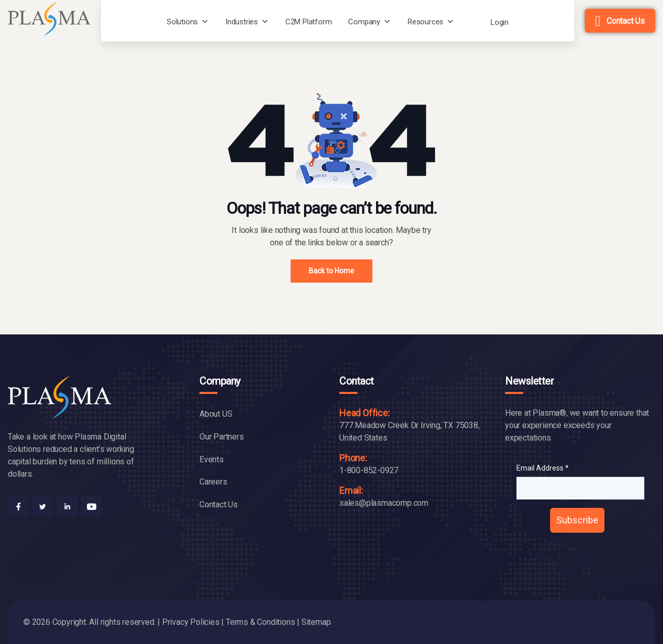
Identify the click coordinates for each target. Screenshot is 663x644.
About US (216, 414)
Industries (242, 22)
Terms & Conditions (260, 622)
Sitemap (316, 622)
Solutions (182, 22)
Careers (213, 482)
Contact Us (626, 21)
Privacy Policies (191, 622)
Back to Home (331, 271)
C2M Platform (309, 22)
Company (364, 22)
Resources (426, 22)
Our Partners (222, 437)
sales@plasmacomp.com (384, 503)
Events (212, 459)
